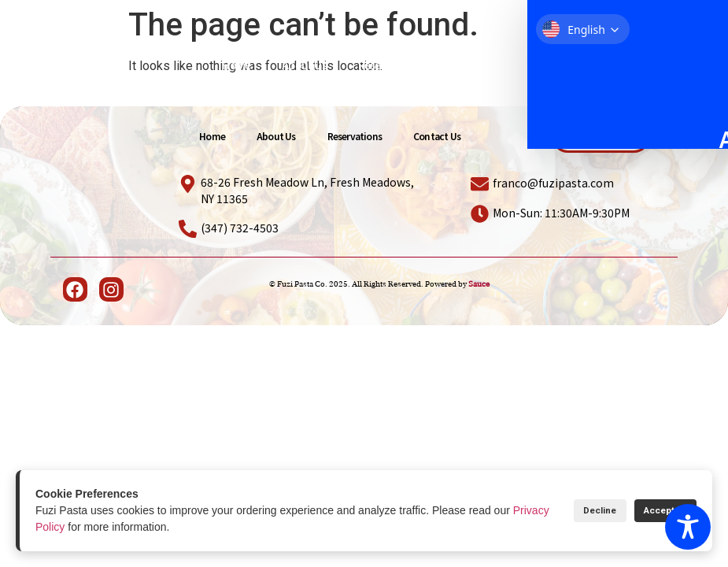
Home (236, 65)
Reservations (390, 65)
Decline (571, 511)
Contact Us (480, 65)
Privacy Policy (70, 527)
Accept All (655, 511)
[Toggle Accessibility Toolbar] (688, 527)
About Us (304, 65)
